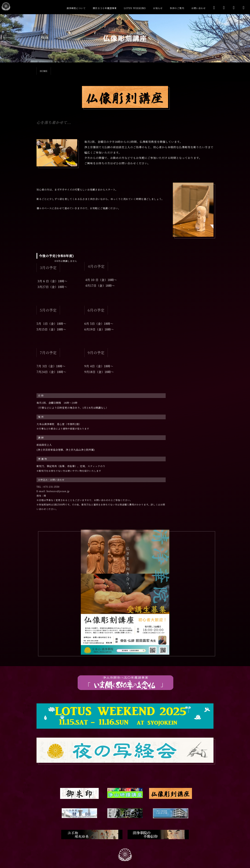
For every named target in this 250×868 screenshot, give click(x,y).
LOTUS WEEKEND (135, 8)
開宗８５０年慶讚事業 (105, 8)
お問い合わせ (199, 8)
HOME (44, 71)
